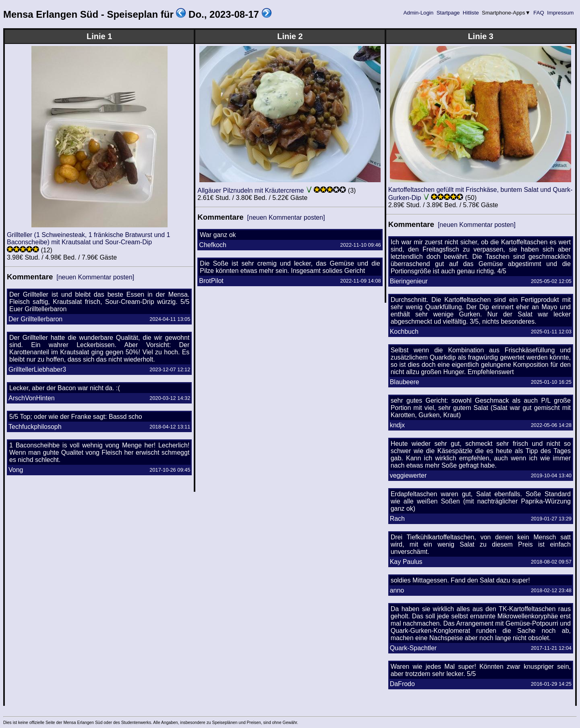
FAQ (539, 13)
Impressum (560, 13)
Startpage (448, 13)
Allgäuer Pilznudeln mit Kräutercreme (251, 190)
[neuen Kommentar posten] (95, 277)
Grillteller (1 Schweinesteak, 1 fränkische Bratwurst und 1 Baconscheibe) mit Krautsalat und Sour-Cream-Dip (89, 238)
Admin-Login (418, 13)
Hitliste (471, 13)
